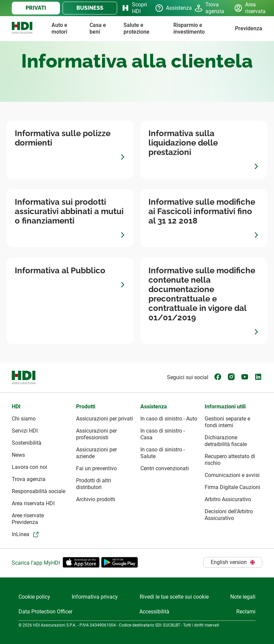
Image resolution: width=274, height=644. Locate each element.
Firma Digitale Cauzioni (232, 487)
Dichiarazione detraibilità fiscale (226, 441)
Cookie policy (34, 597)
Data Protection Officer (45, 612)
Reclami (246, 612)
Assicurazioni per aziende (96, 453)
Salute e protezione (136, 28)
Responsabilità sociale (39, 491)
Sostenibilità (27, 443)
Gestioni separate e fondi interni (227, 422)
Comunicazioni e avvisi (232, 475)
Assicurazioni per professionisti (96, 434)
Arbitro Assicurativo (228, 499)
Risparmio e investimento (189, 28)
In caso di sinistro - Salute (163, 453)
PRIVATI (36, 8)
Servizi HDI (25, 431)
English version (233, 562)
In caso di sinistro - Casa (163, 434)
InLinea (21, 534)
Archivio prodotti (96, 499)
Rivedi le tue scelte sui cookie (174, 597)
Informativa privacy (95, 597)
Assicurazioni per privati (105, 419)
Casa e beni (98, 28)
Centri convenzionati (165, 468)
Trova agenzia (209, 8)
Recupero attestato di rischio (230, 460)
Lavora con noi (29, 467)
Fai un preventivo (96, 468)
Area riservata (248, 8)
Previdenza (249, 28)
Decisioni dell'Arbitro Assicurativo (229, 515)
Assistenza (169, 8)
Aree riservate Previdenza (28, 519)
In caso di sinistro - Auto (169, 419)
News (18, 455)
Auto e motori (59, 28)
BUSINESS (90, 8)
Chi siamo (24, 419)
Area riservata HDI (33, 503)
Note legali (243, 597)
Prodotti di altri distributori (94, 484)
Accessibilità (154, 612)
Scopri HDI (133, 8)
